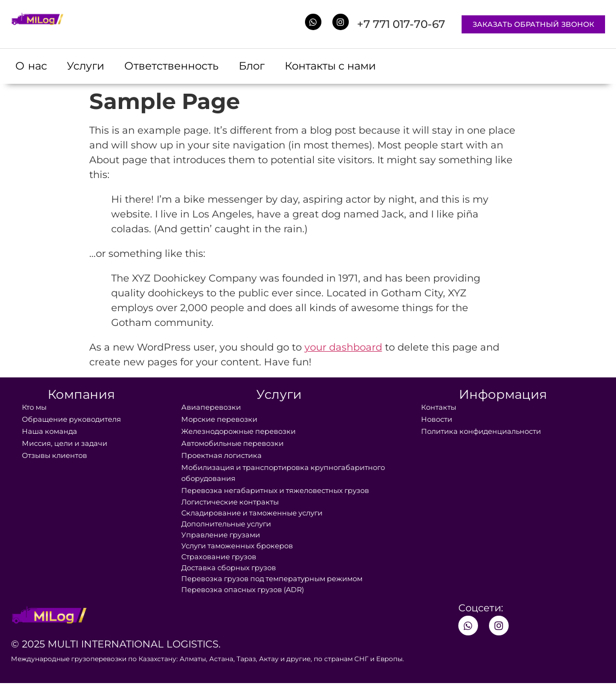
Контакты (439, 408)
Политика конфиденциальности (481, 432)
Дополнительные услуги (226, 525)
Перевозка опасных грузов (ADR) (243, 590)
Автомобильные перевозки (232, 444)
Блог (264, 67)
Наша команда (50, 432)
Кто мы (34, 408)
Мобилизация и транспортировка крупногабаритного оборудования (283, 474)
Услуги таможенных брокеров (237, 547)
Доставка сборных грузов (229, 569)
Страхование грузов (219, 558)
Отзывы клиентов (54, 456)
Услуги (90, 67)
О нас (33, 67)
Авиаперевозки (211, 408)
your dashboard (343, 348)
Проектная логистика (221, 456)
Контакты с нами (347, 67)
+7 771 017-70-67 (401, 24)
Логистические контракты (230, 503)
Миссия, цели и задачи (65, 444)
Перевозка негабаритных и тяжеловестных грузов (275, 491)
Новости (437, 420)
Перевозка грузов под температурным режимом (272, 580)
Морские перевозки (219, 420)
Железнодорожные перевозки (238, 432)
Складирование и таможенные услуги (252, 514)
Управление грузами (221, 536)
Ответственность (180, 67)
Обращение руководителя (71, 420)
